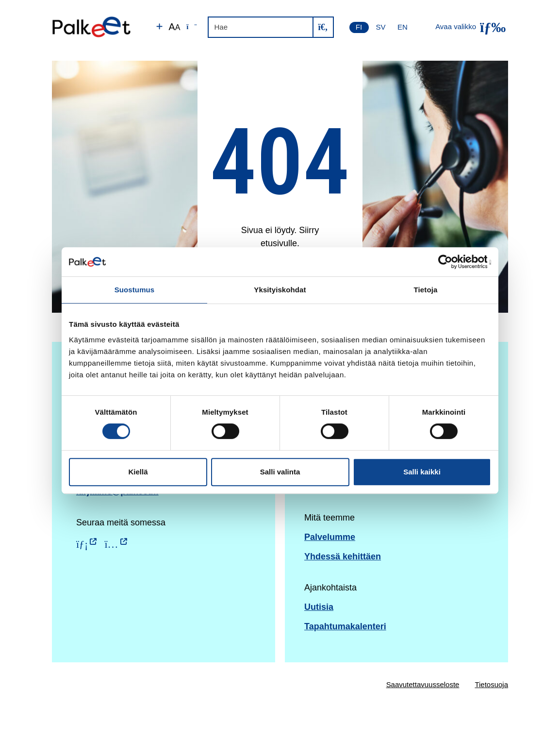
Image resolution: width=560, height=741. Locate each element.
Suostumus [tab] (135, 290)
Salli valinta (280, 472)
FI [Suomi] (359, 27)
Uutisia (319, 607)
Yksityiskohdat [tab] (280, 290)
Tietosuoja (491, 684)
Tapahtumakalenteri (345, 626)
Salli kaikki (422, 472)
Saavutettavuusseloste (423, 684)
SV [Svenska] (381, 27)
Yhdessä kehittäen (343, 556)
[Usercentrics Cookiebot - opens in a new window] (449, 262)
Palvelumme (330, 537)
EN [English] (403, 27)
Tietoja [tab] (426, 290)
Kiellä (138, 472)
